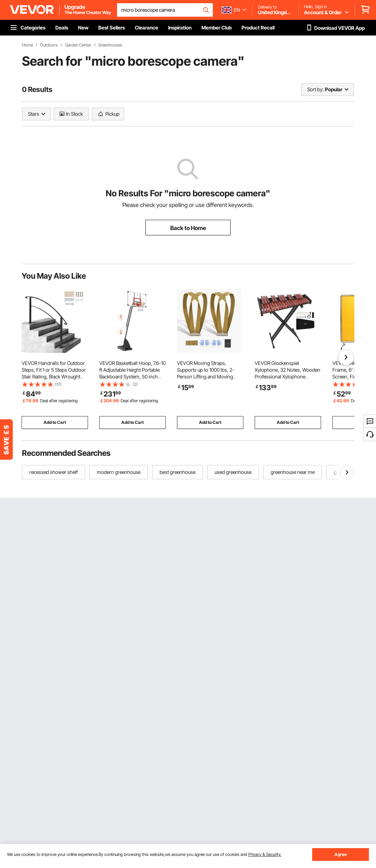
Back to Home (188, 228)
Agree (341, 854)
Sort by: (315, 89)
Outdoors (49, 45)
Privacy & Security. (265, 854)
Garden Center (78, 45)
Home (27, 45)
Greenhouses (110, 45)
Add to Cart (55, 422)
